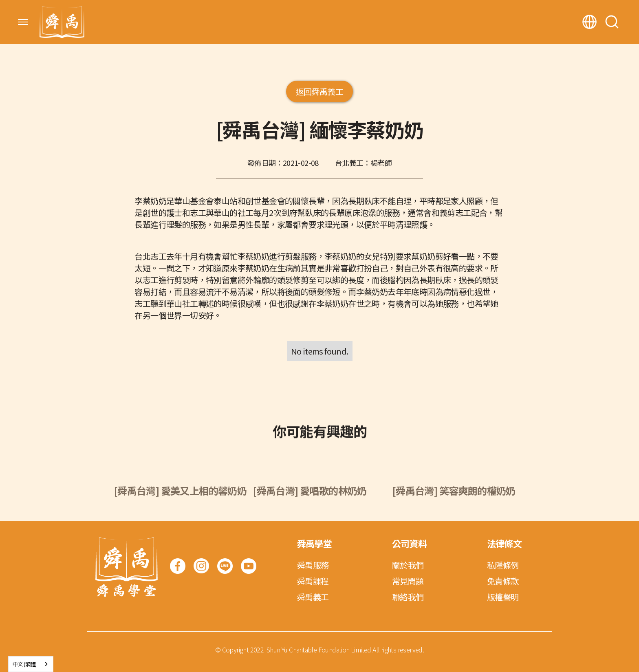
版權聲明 (503, 597)
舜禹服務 (313, 565)
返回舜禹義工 (319, 91)
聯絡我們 (408, 597)
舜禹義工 (313, 597)
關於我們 (408, 565)
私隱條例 (503, 565)
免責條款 (503, 581)
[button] (23, 22)
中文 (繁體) (25, 664)
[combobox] (31, 664)
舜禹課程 (313, 581)
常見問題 (408, 581)
